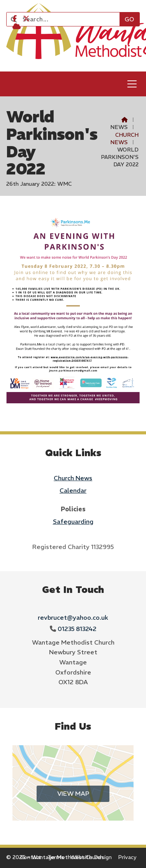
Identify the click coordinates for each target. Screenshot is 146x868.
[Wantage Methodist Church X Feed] (26, 19)
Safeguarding (73, 521)
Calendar (73, 490)
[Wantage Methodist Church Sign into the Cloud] (17, 26)
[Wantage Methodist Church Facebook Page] (15, 19)
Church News (124, 139)
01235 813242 (77, 629)
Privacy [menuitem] (127, 857)
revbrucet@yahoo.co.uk (73, 617)
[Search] (66, 19)
